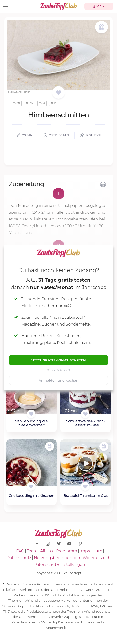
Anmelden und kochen (59, 380)
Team (32, 551)
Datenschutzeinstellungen (59, 564)
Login (99, 6)
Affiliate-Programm (59, 551)
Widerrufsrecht (97, 558)
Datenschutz (19, 558)
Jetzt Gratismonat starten (58, 360)
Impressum (91, 551)
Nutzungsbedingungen (57, 558)
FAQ (20, 551)
